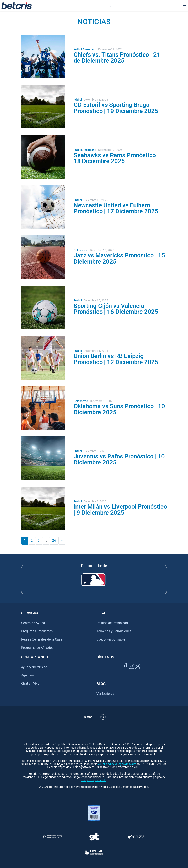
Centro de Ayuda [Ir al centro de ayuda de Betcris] (33, 623)
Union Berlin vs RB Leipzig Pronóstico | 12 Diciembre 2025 (116, 359)
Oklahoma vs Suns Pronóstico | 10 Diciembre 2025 (119, 409)
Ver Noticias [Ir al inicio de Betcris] (105, 694)
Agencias (28, 675)
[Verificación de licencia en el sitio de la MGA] (88, 722)
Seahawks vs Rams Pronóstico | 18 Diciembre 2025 (116, 158)
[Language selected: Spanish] (107, 6)
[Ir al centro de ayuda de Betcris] (103, 722)
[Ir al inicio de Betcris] (17, 6)
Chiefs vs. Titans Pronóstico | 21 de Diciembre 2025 (117, 58)
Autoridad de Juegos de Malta (117, 764)
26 (54, 541)
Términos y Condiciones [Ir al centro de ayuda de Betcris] (114, 631)
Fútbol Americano (85, 49)
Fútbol (78, 100)
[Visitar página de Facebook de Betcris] (125, 671)
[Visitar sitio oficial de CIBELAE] (94, 852)
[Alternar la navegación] (184, 6)
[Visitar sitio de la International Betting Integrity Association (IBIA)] (52, 837)
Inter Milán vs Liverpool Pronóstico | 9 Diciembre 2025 (120, 510)
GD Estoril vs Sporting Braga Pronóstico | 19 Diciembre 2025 (116, 108)
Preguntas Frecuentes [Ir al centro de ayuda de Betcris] (37, 631)
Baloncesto (81, 250)
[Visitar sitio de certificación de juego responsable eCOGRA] (136, 837)
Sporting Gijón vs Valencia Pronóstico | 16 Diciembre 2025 (116, 309)
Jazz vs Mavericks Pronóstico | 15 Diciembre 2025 (119, 258)
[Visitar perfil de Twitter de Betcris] (138, 671)
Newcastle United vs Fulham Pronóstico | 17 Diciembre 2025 (116, 208)
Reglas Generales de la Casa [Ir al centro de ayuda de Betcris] (42, 639)
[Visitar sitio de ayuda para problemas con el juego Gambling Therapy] (94, 837)
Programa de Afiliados (37, 648)
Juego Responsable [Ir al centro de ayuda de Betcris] (111, 639)
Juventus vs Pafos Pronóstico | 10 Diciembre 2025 (119, 459)
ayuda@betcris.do (34, 667)
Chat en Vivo (30, 684)
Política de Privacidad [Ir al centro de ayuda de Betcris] (112, 623)
